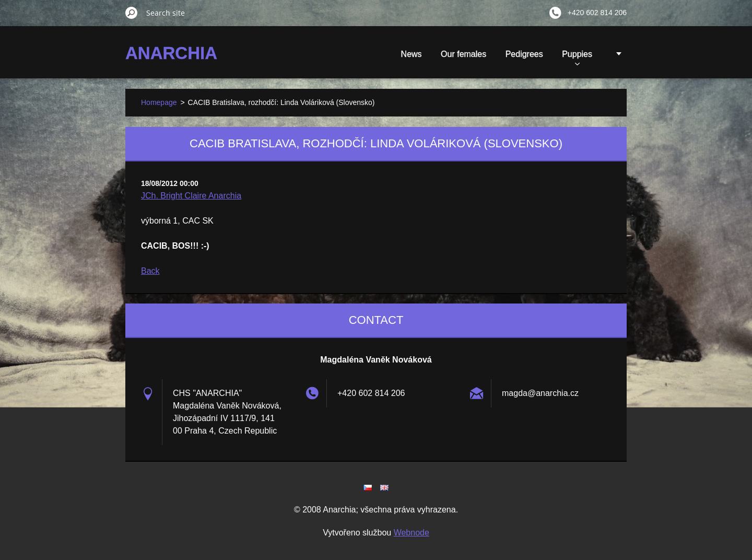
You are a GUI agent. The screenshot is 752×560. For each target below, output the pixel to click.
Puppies (577, 57)
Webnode (412, 533)
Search (132, 13)
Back (150, 271)
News (412, 54)
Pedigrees (524, 54)
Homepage (159, 102)
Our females (463, 54)
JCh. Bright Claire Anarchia (191, 196)
